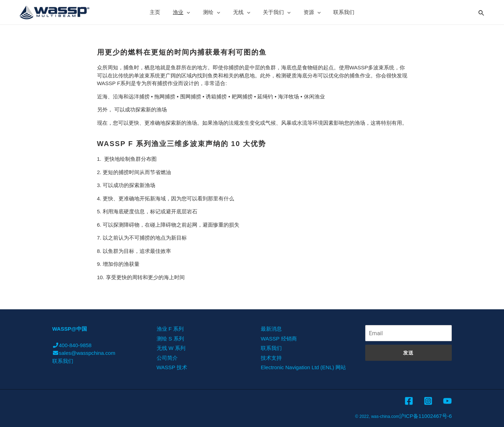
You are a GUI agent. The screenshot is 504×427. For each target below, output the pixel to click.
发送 (408, 353)
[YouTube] (447, 401)
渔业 (186, 12)
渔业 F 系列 (170, 329)
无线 (242, 12)
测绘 (214, 12)
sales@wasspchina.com (84, 353)
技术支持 (271, 358)
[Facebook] (409, 401)
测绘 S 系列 (170, 339)
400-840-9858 (72, 345)
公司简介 (167, 358)
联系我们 (337, 12)
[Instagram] (428, 401)
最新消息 (271, 329)
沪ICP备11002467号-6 (425, 416)
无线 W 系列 (171, 348)
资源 (308, 12)
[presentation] (192, 12)
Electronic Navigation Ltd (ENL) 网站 (303, 367)
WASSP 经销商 (279, 339)
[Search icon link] (482, 12)
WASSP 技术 (172, 367)
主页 (162, 12)
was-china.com (385, 416)
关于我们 (275, 12)
